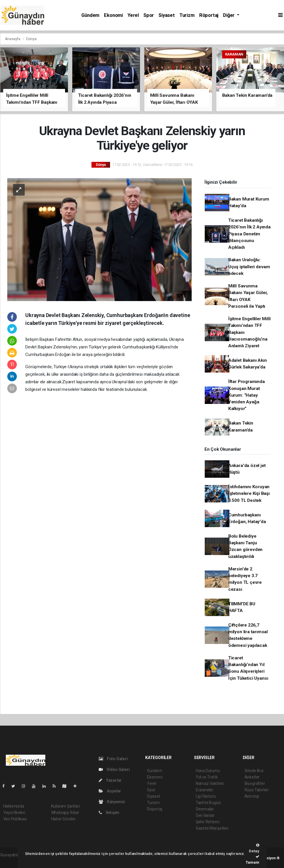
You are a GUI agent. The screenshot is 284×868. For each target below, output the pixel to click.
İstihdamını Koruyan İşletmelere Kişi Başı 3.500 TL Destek (249, 494)
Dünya (31, 39)
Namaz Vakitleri (210, 783)
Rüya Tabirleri (257, 790)
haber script (11, 861)
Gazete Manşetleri (212, 828)
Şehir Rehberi (208, 822)
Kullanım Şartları (65, 806)
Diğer (229, 15)
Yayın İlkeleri (14, 812)
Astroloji (252, 796)
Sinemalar (205, 809)
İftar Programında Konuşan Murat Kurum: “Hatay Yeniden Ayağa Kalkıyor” (247, 395)
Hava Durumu (208, 771)
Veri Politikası (15, 819)
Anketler (252, 777)
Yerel (133, 15)
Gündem (90, 15)
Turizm (187, 15)
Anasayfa (13, 39)
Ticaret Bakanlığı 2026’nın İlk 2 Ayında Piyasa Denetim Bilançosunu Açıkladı (249, 234)
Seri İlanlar (205, 815)
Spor (149, 15)
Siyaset (167, 15)
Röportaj (209, 15)
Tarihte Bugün (208, 803)
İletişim (109, 812)
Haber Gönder (63, 819)
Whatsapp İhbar (65, 812)
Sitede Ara (254, 771)
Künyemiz (112, 802)
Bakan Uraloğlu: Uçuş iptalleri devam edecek (249, 267)
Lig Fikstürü (206, 796)
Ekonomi (113, 15)
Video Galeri (114, 769)
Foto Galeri (113, 759)
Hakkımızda (14, 806)
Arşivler (110, 791)
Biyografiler (255, 783)
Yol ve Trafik (207, 777)
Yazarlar (110, 780)
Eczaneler (205, 790)
